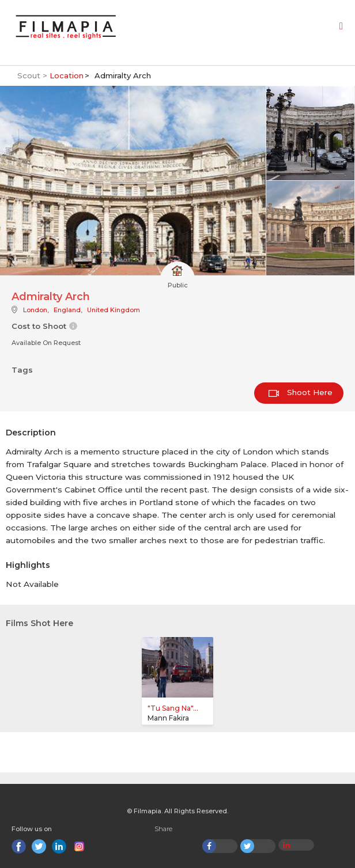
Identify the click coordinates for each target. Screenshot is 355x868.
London (35, 310)
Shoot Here (301, 392)
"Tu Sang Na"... (173, 708)
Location (67, 75)
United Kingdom (114, 310)
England (67, 310)
